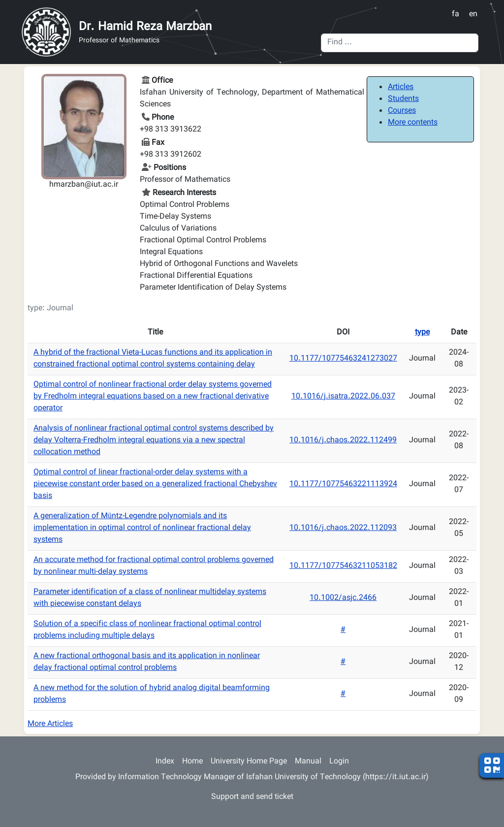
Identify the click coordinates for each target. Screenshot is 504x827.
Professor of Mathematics (119, 41)
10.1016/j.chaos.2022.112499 (343, 441)
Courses (402, 111)
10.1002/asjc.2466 (343, 598)
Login (339, 762)
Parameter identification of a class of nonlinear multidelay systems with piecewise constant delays (150, 598)
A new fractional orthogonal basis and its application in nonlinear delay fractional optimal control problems (147, 662)
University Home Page (249, 762)
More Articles (50, 724)
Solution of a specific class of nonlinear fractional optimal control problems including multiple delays (147, 630)
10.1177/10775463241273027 (343, 359)
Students (403, 99)
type (422, 333)
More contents (413, 123)
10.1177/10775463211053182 (343, 566)
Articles (401, 87)
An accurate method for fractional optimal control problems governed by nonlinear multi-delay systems (154, 566)
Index (165, 762)
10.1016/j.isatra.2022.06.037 (343, 397)
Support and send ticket (252, 797)
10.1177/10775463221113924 (343, 484)
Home (192, 762)
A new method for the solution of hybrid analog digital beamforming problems (152, 694)
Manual (308, 762)
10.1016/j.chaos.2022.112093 (343, 528)
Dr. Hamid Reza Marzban (145, 27)
